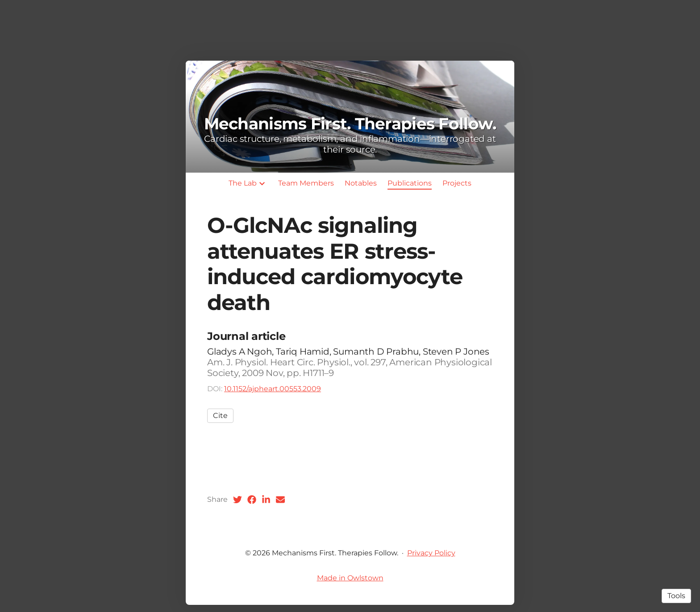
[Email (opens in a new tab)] (280, 500)
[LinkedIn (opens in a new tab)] (266, 500)
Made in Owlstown (350, 578)
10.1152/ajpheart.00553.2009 (273, 389)
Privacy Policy (431, 553)
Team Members (306, 183)
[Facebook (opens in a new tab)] (252, 500)
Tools (676, 596)
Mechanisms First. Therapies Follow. (350, 124)
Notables (361, 183)
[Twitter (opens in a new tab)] (237, 500)
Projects (457, 183)
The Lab (243, 183)
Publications (410, 183)
